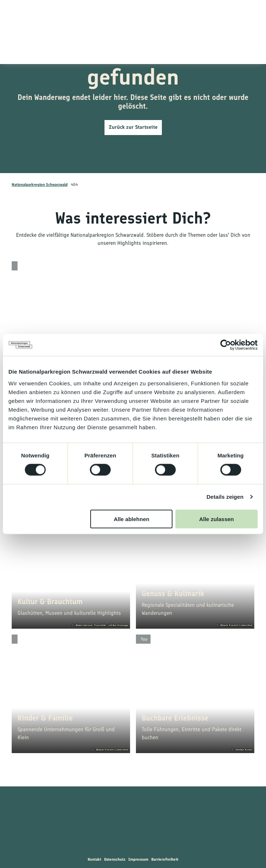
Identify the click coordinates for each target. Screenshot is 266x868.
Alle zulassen (216, 519)
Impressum (138, 859)
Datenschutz (115, 859)
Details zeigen (225, 497)
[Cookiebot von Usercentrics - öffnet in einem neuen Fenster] (226, 345)
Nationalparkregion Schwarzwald (40, 185)
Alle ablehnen (132, 519)
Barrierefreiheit (165, 859)
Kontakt (94, 859)
